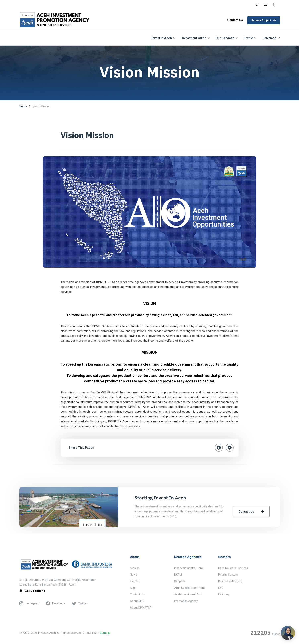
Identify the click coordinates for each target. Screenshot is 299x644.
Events (134, 581)
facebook (56, 604)
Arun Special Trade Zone (190, 588)
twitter (80, 604)
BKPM (178, 575)
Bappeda (180, 581)
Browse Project (264, 20)
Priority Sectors (228, 575)
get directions (32, 591)
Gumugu (105, 633)
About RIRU (137, 601)
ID (257, 6)
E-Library (224, 594)
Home (23, 106)
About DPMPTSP (141, 608)
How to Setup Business (233, 568)
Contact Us (251, 512)
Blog (133, 588)
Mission (135, 568)
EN (265, 6)
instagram (29, 604)
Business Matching (230, 581)
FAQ (221, 588)
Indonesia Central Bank (189, 568)
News (133, 575)
